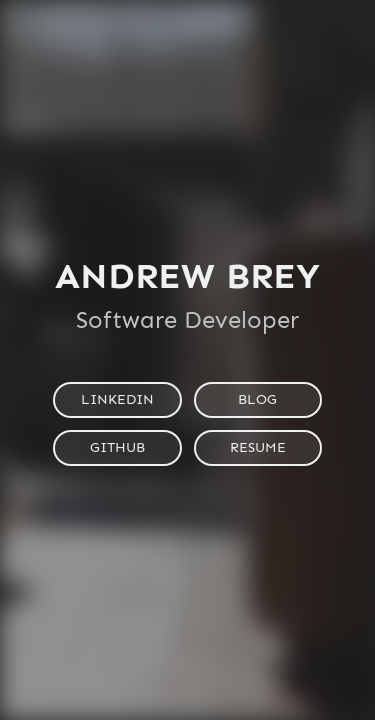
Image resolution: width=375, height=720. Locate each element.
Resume (258, 447)
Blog (257, 399)
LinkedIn (117, 399)
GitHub (117, 447)
